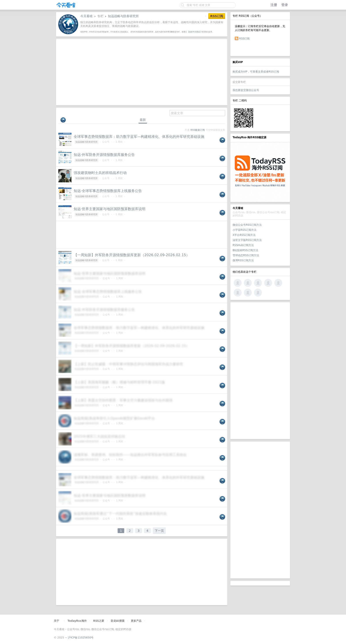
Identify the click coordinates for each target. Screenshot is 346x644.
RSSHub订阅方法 (243, 245)
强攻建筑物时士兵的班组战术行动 (100, 173)
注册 (274, 5)
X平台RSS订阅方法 (244, 235)
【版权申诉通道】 (194, 32)
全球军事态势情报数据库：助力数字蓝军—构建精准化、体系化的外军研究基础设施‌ (139, 137)
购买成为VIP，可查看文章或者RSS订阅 (256, 72)
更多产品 (136, 621)
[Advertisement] (260, 371)
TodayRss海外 (77, 621)
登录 (285, 5)
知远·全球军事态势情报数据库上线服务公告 (108, 191)
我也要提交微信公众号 (246, 90)
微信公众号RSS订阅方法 (247, 225)
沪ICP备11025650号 (81, 638)
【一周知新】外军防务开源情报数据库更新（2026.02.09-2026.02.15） (132, 255)
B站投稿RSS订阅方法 (245, 250)
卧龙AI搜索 (118, 621)
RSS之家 (99, 621)
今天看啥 (86, 16)
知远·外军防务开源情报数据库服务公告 (104, 155)
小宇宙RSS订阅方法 (244, 230)
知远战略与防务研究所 (123, 16)
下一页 (159, 531)
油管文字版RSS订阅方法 (247, 240)
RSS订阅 (244, 39)
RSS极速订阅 (198, 130)
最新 (143, 120)
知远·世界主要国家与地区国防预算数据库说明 (110, 209)
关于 (56, 621)
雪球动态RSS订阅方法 (246, 255)
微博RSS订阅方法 (243, 260)
